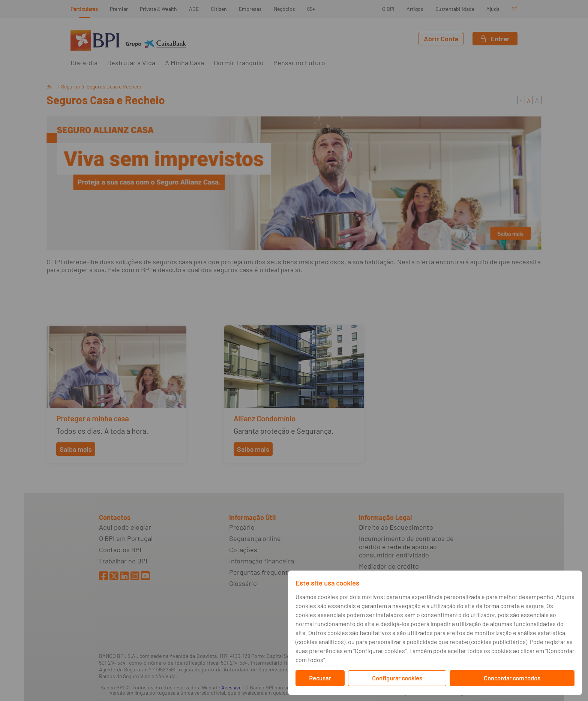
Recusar (320, 678)
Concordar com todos (512, 678)
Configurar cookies (397, 678)
